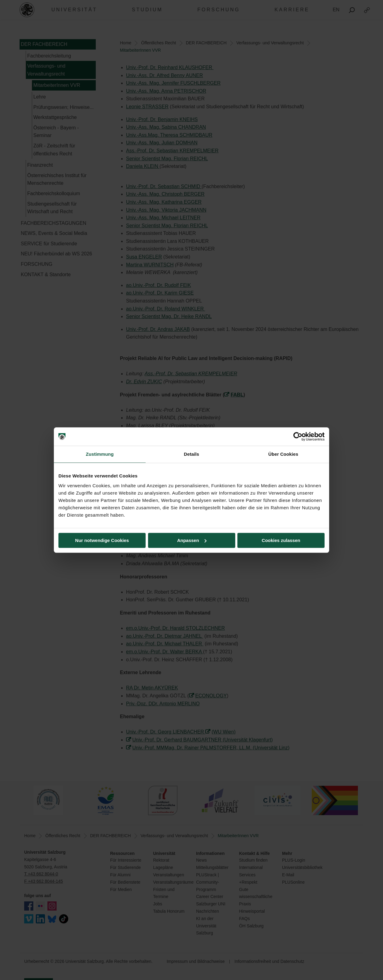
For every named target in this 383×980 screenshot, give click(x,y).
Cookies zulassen (281, 540)
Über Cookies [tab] (283, 454)
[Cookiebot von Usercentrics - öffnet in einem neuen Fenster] (298, 436)
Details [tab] (191, 454)
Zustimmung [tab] (100, 454)
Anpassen (192, 540)
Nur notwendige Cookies (102, 540)
